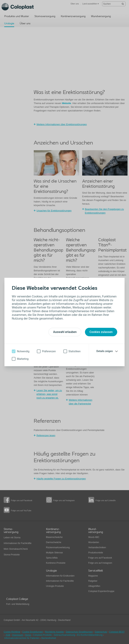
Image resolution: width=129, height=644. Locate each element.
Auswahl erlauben (65, 332)
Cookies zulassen (101, 332)
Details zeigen (105, 351)
